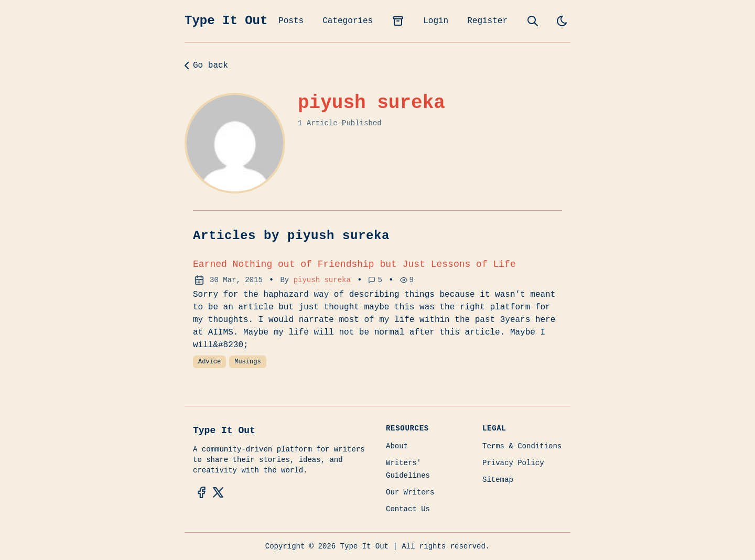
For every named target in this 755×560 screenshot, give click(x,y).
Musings (247, 362)
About (397, 446)
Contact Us (408, 509)
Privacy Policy (513, 463)
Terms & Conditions (522, 446)
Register (487, 21)
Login (436, 21)
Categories (348, 21)
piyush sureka (322, 280)
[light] (562, 21)
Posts (291, 21)
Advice (209, 362)
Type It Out (226, 21)
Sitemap (498, 480)
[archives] (398, 21)
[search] (533, 21)
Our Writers (410, 492)
